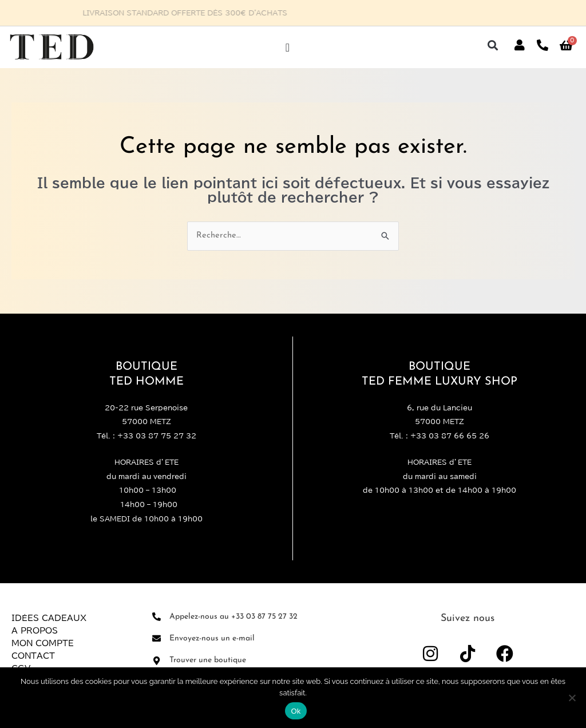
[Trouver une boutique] (157, 661)
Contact (33, 656)
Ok (296, 711)
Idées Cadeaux (49, 618)
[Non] (572, 698)
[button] (493, 45)
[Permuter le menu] (288, 48)
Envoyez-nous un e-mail (212, 638)
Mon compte (43, 643)
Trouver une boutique (208, 661)
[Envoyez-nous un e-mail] (157, 639)
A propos (35, 631)
